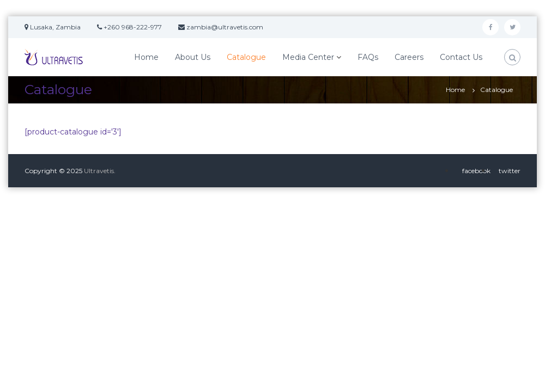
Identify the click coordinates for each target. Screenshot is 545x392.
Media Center (308, 57)
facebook (476, 171)
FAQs (368, 57)
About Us (193, 57)
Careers (409, 57)
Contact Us (461, 57)
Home (146, 57)
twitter (510, 171)
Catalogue (246, 57)
